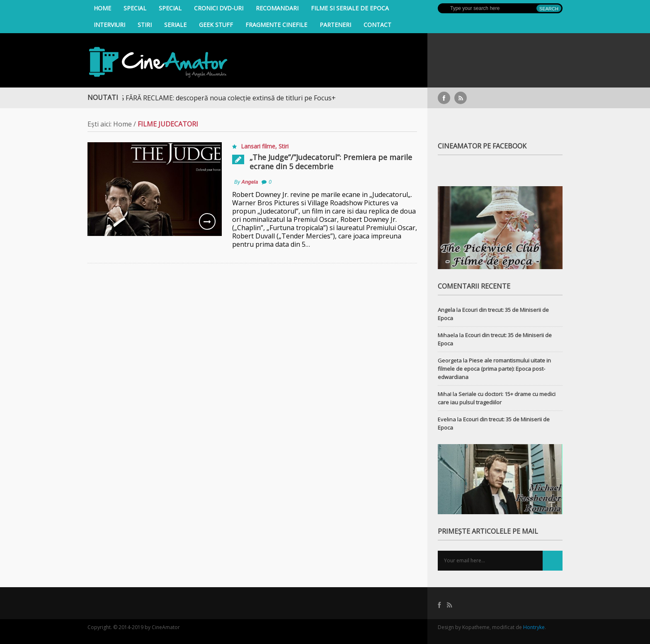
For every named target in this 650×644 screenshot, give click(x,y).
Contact (377, 25)
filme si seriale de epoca (350, 8)
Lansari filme (258, 146)
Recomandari (277, 8)
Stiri (145, 25)
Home (102, 8)
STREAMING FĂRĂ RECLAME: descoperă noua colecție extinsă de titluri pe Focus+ (215, 98)
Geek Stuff (216, 25)
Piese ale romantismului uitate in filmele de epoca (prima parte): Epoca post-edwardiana (494, 369)
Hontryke (534, 627)
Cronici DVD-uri (219, 8)
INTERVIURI (109, 25)
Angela (250, 182)
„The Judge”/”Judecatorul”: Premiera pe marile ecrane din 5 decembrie (331, 162)
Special (135, 8)
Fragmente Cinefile (276, 25)
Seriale (175, 25)
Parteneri (335, 25)
